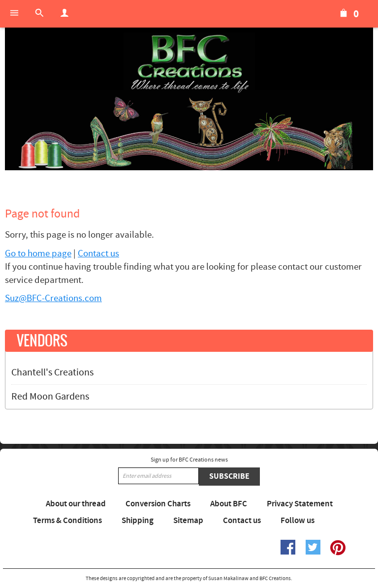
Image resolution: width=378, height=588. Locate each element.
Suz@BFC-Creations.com (53, 298)
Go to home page (38, 254)
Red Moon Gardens (50, 397)
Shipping (138, 521)
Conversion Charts (158, 504)
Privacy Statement (300, 504)
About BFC (229, 504)
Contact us (98, 254)
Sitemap (188, 521)
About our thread (76, 504)
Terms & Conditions (67, 521)
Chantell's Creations (52, 372)
